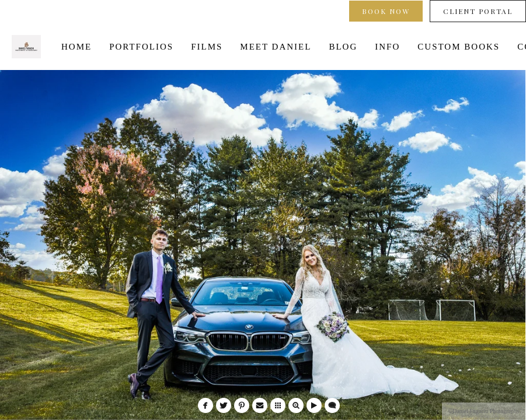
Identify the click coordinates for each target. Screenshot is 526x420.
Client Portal (478, 11)
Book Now (386, 11)
